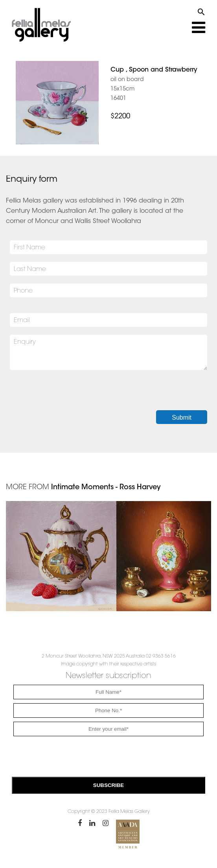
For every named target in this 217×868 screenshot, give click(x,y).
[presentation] (70, 395)
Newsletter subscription (108, 676)
